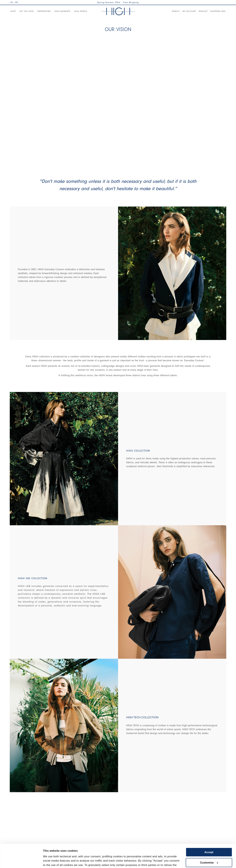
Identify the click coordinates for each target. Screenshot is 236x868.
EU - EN (14, 2)
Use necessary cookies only (209, 851)
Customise (209, 841)
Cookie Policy (73, 852)
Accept (209, 830)
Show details (51, 861)
